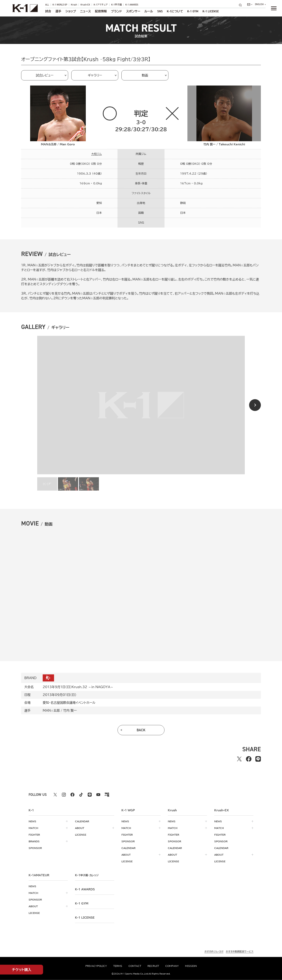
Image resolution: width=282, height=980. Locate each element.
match (33, 828)
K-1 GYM (193, 11)
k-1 (87, 875)
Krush (74, 5)
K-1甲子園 (117, 5)
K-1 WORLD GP (60, 5)
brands (34, 841)
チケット (22, 970)
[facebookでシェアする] (249, 759)
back (141, 730)
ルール (149, 11)
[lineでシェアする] (258, 759)
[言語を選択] (260, 5)
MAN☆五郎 (51, 710)
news (32, 821)
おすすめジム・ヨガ (214, 951)
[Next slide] (255, 405)
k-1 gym (82, 903)
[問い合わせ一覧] (250, 5)
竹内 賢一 (70, 710)
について (175, 11)
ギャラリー (95, 75)
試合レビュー (45, 75)
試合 (48, 11)
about (80, 828)
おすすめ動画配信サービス (240, 951)
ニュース (85, 11)
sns (160, 11)
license (81, 835)
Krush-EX (85, 5)
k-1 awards (85, 889)
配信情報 (101, 11)
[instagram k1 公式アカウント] (64, 795)
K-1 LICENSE (211, 11)
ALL (47, 5)
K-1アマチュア (101, 5)
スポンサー (133, 11)
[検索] (241, 5)
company (172, 966)
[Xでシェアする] (239, 759)
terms (118, 966)
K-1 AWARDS (132, 5)
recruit (153, 966)
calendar (82, 821)
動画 (145, 75)
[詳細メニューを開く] (274, 8)
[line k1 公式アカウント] (90, 795)
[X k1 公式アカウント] (55, 795)
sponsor (35, 848)
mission (191, 966)
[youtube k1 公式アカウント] (98, 795)
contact (135, 966)
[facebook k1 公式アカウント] (72, 795)
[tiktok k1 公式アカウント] (81, 795)
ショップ (71, 11)
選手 (58, 11)
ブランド (117, 11)
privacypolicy (96, 966)
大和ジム (97, 154)
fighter (34, 835)
